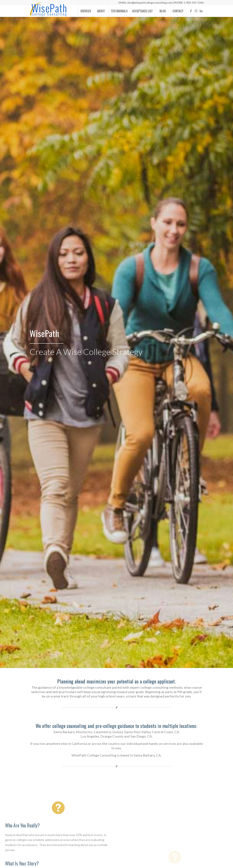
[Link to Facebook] (191, 11)
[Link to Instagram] (196, 11)
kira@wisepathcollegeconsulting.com (150, 3)
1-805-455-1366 (194, 3)
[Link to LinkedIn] (201, 11)
